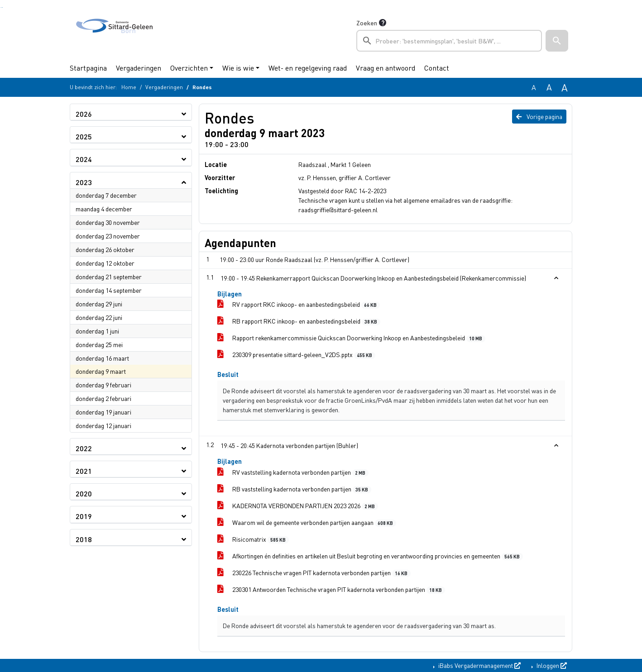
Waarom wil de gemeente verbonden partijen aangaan (307, 522)
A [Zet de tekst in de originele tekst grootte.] (534, 87)
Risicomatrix (253, 539)
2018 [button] (84, 539)
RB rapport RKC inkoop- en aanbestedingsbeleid (299, 321)
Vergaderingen (139, 68)
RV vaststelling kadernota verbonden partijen (293, 472)
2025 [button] (84, 136)
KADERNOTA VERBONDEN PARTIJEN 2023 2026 (298, 506)
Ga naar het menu (2, 7)
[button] (557, 41)
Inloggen (551, 665)
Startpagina (88, 68)
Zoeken (367, 23)
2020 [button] (84, 493)
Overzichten (189, 68)
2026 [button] (84, 114)
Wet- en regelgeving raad (308, 68)
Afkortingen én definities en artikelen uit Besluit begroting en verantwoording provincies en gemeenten (370, 556)
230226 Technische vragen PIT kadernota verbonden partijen (314, 573)
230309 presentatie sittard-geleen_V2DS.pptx (296, 355)
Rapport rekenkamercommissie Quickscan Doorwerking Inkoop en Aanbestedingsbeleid (351, 338)
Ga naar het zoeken (1, 7)
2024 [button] (84, 159)
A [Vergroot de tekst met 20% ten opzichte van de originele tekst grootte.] (549, 87)
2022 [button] (84, 448)
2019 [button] (84, 516)
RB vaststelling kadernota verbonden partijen (294, 489)
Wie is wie (238, 68)
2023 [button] (84, 182)
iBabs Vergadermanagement (479, 665)
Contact (437, 68)
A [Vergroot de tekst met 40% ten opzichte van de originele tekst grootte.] (565, 87)
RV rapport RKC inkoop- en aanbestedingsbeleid (299, 304)
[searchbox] (449, 41)
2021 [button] (84, 471)
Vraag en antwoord (386, 68)
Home (129, 87)
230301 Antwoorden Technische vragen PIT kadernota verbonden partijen (331, 589)
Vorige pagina (539, 116)
